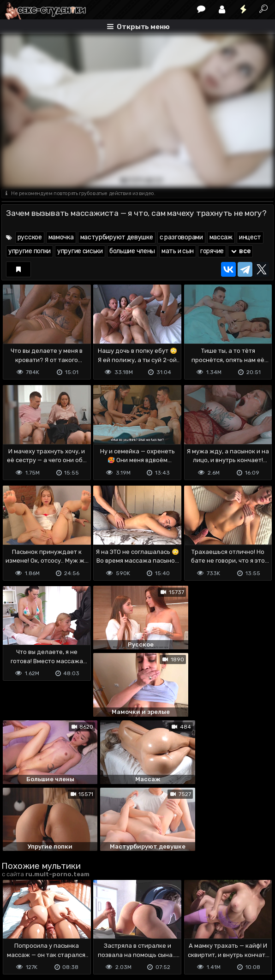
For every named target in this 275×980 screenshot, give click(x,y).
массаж (221, 237)
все (240, 251)
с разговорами (181, 237)
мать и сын (178, 251)
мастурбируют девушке (117, 237)
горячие (212, 251)
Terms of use (49, 926)
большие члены (132, 251)
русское (30, 237)
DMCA (16, 926)
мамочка (61, 237)
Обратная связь (98, 926)
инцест (250, 237)
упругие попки (30, 251)
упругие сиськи (80, 251)
